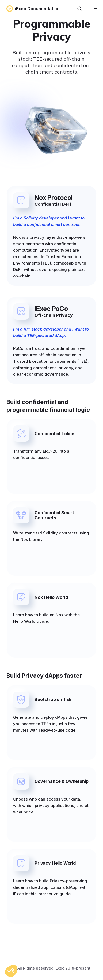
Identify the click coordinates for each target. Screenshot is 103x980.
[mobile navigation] (94, 9)
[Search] (79, 9)
